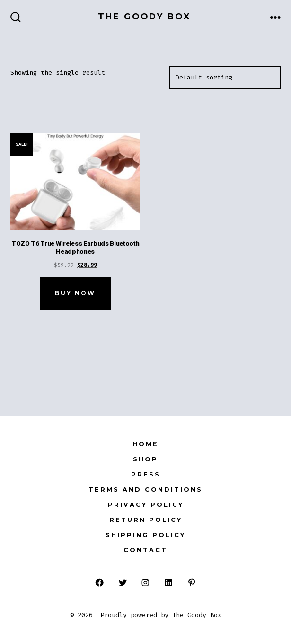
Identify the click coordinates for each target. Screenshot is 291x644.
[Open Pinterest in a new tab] (192, 583)
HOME (145, 444)
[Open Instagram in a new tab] (145, 583)
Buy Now (75, 293)
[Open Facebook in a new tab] (100, 583)
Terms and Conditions (145, 490)
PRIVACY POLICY (146, 505)
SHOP (145, 459)
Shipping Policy (145, 535)
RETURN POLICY (146, 520)
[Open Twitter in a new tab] (122, 583)
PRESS (146, 474)
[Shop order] (225, 78)
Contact (145, 550)
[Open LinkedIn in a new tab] (169, 583)
